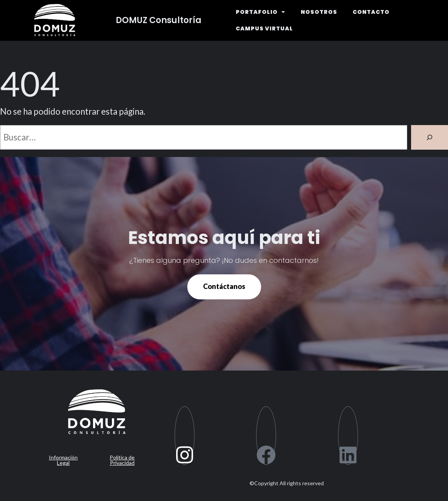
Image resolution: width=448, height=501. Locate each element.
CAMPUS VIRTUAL (264, 28)
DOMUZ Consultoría (159, 20)
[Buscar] (430, 137)
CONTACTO (371, 12)
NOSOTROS (319, 12)
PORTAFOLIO (261, 12)
